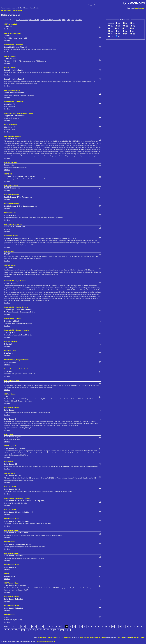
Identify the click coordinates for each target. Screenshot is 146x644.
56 (62, 630)
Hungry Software (14, 380)
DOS (17, 20)
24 (88, 627)
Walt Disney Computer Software (19, 360)
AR (134, 23)
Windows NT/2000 (46, 20)
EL (133, 29)
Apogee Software (14, 408)
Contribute (120, 637)
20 (74, 627)
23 (85, 627)
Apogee (11, 462)
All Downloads (66, 637)
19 (70, 627)
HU (112, 31)
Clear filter (79, 20)
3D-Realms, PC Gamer (23, 498)
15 (56, 627)
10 (39, 627)
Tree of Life (57, 637)
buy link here (18, 11)
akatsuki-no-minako (22, 330)
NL (134, 26)
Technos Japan (13, 185)
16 (60, 627)
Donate (128, 637)
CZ (127, 26)
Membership (135, 637)
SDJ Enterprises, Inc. (15, 224)
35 (127, 627)
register (142, 8)
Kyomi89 (18, 319)
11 (42, 627)
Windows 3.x (24, 20)
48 (34, 630)
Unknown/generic (14, 90)
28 (102, 627)
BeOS (68, 20)
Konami (16, 236)
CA (112, 26)
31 (113, 627)
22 (81, 627)
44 (19, 630)
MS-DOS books (6, 11)
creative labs (12, 213)
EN (119, 23)
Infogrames (12, 265)
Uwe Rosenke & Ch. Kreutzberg (24, 113)
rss (54, 641)
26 (95, 627)
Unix (73, 20)
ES (134, 34)
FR (118, 29)
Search (104, 637)
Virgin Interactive (14, 204)
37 (134, 627)
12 (46, 627)
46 (27, 630)
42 (12, 630)
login (137, 8)
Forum (143, 637)
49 (37, 630)
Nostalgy (11, 251)
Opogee (11, 434)
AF (126, 23)
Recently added (95, 637)
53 (51, 630)
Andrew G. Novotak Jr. (21, 369)
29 (106, 627)
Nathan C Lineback (14, 136)
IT (119, 31)
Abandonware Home (45, 637)
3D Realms (12, 473)
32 (117, 627)
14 (53, 627)
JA (126, 31)
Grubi (10, 174)
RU (126, 34)
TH (111, 37)
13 (49, 627)
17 (63, 627)
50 (41, 630)
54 (55, 630)
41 (9, 630)
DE (126, 29)
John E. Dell (12, 351)
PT (119, 34)
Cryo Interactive (21, 281)
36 (131, 627)
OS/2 (64, 20)
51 (44, 630)
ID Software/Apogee (15, 33)
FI (111, 29)
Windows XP (57, 20)
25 (92, 627)
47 (30, 630)
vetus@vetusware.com (44, 641)
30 (109, 627)
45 (23, 630)
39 (141, 627)
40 (5, 630)
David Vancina (13, 125)
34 (124, 627)
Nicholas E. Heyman (22, 307)
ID (9, 574)
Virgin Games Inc (14, 195)
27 (99, 627)
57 (66, 630)
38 (138, 627)
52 (48, 630)
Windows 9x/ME (34, 20)
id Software (19, 45)
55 (58, 630)
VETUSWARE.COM (134, 3)
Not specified (12, 24)
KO (133, 31)
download (7, 29)
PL (111, 34)
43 (16, 630)
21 (78, 627)
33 (120, 627)
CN (119, 26)
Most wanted (84, 637)
